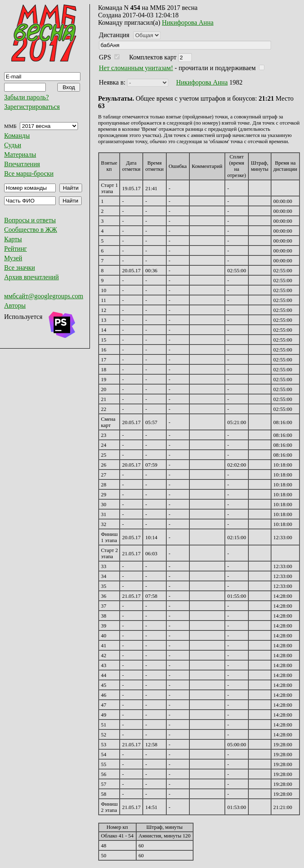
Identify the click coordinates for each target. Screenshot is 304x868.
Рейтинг (15, 249)
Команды (17, 136)
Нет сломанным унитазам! (136, 68)
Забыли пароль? (26, 97)
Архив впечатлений (32, 277)
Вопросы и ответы (30, 220)
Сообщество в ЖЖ (31, 230)
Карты (13, 239)
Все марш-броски (29, 173)
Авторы (15, 305)
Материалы (20, 154)
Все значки (20, 268)
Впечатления (22, 164)
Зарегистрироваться (32, 107)
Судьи (13, 145)
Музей (13, 258)
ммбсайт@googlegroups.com (44, 296)
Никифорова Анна (188, 22)
